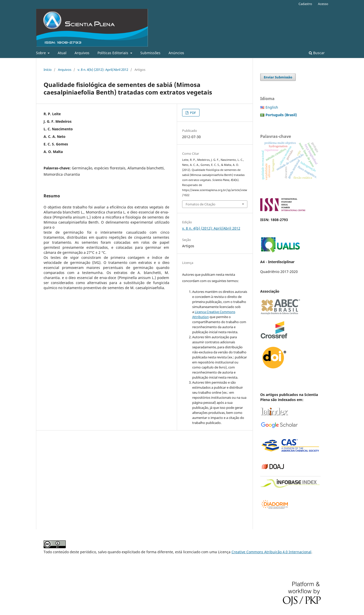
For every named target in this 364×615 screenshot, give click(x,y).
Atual (62, 53)
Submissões (150, 53)
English (272, 107)
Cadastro (305, 4)
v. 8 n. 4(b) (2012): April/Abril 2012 (103, 70)
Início (48, 70)
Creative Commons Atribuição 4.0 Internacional (271, 552)
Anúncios (176, 53)
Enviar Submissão (278, 77)
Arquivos (82, 53)
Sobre (41, 53)
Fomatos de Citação (201, 204)
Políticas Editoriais (113, 53)
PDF (193, 113)
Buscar (317, 53)
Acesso (323, 4)
